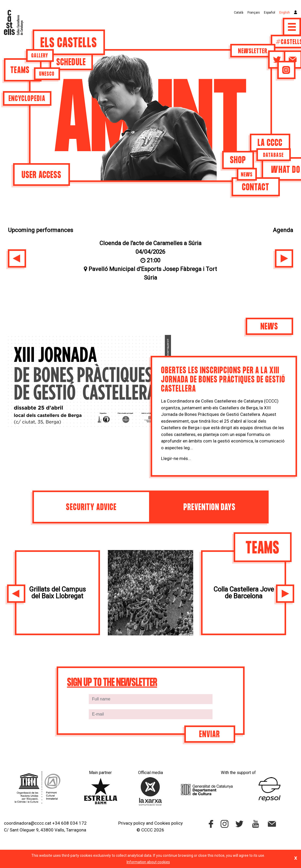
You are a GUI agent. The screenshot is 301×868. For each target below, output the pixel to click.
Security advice (91, 508)
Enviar (210, 735)
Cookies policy (169, 823)
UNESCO (47, 74)
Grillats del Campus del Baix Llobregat (57, 593)
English (285, 13)
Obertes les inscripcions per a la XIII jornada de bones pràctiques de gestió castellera (223, 380)
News (247, 175)
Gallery (40, 56)
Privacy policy (132, 823)
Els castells (69, 43)
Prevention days (210, 508)
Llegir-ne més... (176, 458)
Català (239, 13)
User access (42, 175)
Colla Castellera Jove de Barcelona (244, 593)
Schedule (71, 63)
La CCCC (270, 143)
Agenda (283, 230)
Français (254, 13)
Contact (256, 188)
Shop (238, 160)
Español (270, 13)
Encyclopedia (27, 99)
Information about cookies (148, 862)
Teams (20, 71)
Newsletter (253, 51)
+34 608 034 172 (69, 823)
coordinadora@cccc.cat (28, 823)
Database (273, 155)
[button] (17, 258)
